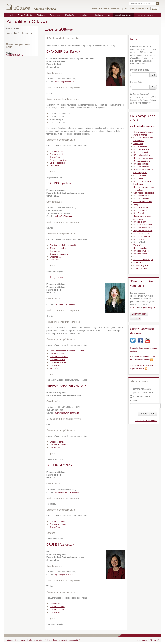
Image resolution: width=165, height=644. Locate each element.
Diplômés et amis (103, 15)
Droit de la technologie (143, 260)
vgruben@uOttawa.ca (64, 575)
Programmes (116, 9)
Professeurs (55, 15)
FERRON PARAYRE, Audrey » (66, 386)
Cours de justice (57, 151)
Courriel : (135, 401)
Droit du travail (140, 239)
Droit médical (55, 157)
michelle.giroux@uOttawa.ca (67, 492)
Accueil (10, 15)
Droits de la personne (59, 357)
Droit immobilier (140, 248)
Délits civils (54, 166)
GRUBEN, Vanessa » (60, 545)
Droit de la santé (57, 154)
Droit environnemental (59, 254)
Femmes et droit (140, 268)
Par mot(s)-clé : (138, 82)
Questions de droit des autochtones (65, 245)
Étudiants (41, 15)
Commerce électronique (144, 193)
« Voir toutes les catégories (143, 126)
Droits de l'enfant (141, 152)
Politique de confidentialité (146, 421)
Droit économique (141, 196)
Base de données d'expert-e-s (19, 33)
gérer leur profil (149, 307)
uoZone (94, 9)
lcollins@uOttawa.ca (64, 216)
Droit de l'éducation (142, 199)
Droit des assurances (143, 228)
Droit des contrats (141, 164)
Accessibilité (75, 640)
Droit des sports (140, 254)
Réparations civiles (58, 248)
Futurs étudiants (25, 15)
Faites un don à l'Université (147, 640)
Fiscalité (137, 257)
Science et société (57, 163)
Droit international (57, 360)
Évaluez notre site (35, 640)
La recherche (84, 15)
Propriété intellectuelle (143, 231)
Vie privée (54, 368)
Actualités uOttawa (123, 15)
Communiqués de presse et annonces (141, 391)
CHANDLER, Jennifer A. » (63, 52)
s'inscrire (134, 307)
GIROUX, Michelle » (59, 465)
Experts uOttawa (140, 396)
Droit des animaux (141, 149)
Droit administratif (141, 146)
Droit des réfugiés (141, 251)
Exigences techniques (15, 640)
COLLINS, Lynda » (58, 183)
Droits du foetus (140, 210)
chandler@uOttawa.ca (64, 82)
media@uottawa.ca (14, 55)
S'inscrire (136, 318)
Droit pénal (138, 178)
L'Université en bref (145, 15)
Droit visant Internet (58, 362)
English (155, 9)
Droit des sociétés (141, 167)
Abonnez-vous (148, 414)
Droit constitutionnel (142, 161)
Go (153, 75)
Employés (70, 15)
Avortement (138, 144)
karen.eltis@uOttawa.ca (65, 304)
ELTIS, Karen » (56, 277)
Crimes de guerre (141, 265)
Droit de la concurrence (143, 158)
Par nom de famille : (140, 70)
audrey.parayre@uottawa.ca (67, 413)
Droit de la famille (57, 521)
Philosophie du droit (58, 160)
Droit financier (139, 213)
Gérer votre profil (139, 314)
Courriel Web (129, 9)
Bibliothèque (104, 9)
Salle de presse (13, 29)
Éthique (137, 205)
